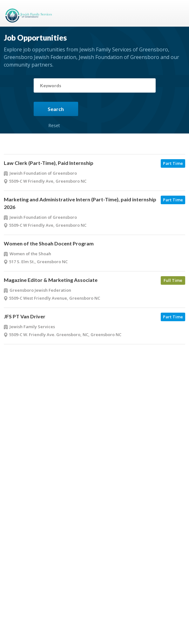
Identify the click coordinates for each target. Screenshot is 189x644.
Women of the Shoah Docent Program (49, 243)
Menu (178, 13)
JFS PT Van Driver (25, 316)
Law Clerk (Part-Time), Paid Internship (49, 163)
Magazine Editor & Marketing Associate (51, 280)
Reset (54, 118)
